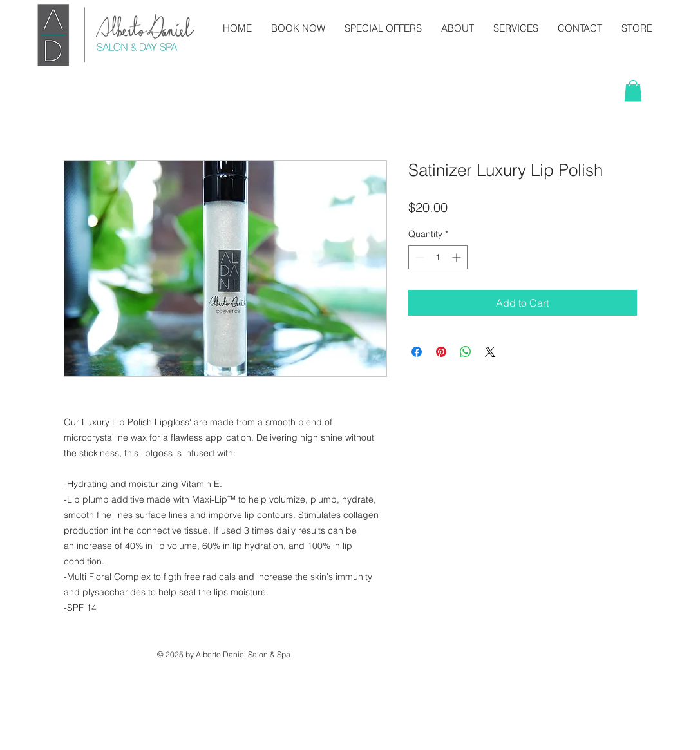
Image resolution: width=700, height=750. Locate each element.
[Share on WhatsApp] (466, 352)
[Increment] (458, 257)
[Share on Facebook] (417, 352)
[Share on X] (490, 352)
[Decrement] (418, 257)
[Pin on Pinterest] (441, 352)
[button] (633, 91)
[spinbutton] (438, 257)
